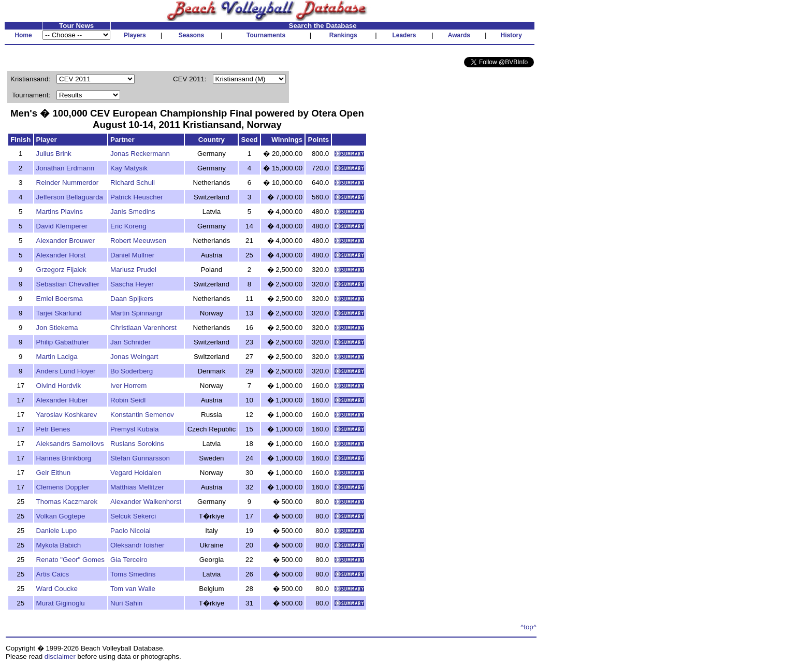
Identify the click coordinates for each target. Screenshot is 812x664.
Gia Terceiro (129, 560)
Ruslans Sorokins (137, 444)
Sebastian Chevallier (68, 284)
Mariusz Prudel (133, 270)
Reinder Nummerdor (68, 183)
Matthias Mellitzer (137, 487)
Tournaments (266, 35)
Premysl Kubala (134, 429)
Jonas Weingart (134, 357)
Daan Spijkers (132, 299)
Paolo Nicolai (130, 531)
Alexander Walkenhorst (146, 502)
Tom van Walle (133, 589)
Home (23, 35)
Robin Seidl (128, 400)
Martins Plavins (60, 212)
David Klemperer (62, 226)
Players (135, 35)
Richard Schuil (133, 183)
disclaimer (60, 656)
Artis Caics (53, 574)
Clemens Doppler (63, 487)
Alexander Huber (62, 400)
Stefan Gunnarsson (140, 458)
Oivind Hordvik (59, 386)
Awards (459, 35)
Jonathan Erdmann (66, 168)
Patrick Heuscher (136, 197)
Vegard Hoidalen (136, 473)
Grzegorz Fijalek (61, 270)
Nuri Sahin (126, 603)
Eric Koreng (128, 226)
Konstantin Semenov (142, 415)
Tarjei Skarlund (59, 313)
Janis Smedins (133, 212)
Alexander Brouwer (66, 241)
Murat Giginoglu (61, 603)
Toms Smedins (133, 574)
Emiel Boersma (60, 299)
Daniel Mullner (132, 255)
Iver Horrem (128, 386)
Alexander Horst (61, 255)
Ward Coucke (57, 589)
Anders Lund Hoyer (66, 371)
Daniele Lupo (57, 531)
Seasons (191, 35)
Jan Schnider (130, 342)
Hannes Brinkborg (64, 458)
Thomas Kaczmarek (67, 502)
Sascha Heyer (132, 284)
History (511, 35)
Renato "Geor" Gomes (70, 560)
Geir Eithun (54, 473)
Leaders (404, 35)
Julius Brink (54, 154)
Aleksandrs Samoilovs (70, 444)
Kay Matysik (129, 168)
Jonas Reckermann (140, 154)
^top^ (528, 627)
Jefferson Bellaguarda (70, 197)
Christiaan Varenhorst (143, 328)
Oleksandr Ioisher (137, 545)
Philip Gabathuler (63, 342)
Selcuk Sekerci (133, 516)
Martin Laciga (57, 357)
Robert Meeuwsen (138, 241)
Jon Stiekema (57, 328)
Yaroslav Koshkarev (67, 415)
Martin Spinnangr (137, 313)
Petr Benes (53, 429)
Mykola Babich (59, 545)
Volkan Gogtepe (61, 516)
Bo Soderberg (132, 371)
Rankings (343, 35)
